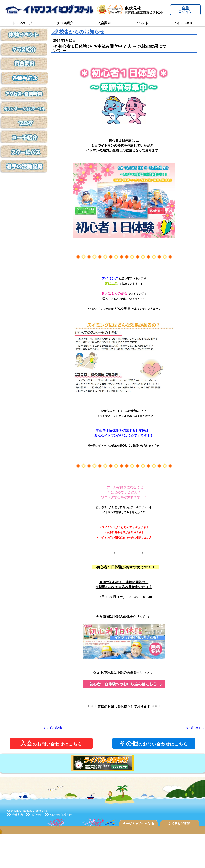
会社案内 (17, 815)
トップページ (22, 23)
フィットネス (183, 23)
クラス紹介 (65, 23)
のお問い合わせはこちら (51, 743)
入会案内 (104, 23)
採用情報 (36, 815)
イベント (142, 23)
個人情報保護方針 (61, 815)
